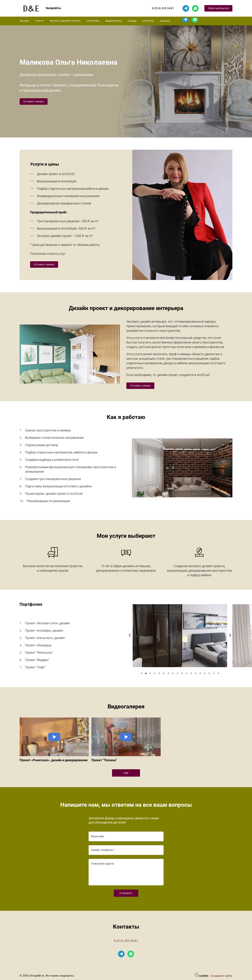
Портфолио (93, 21)
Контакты (148, 21)
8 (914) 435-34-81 (163, 8)
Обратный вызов (218, 8)
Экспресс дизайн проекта (65, 21)
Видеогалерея (114, 21)
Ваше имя (98, 836)
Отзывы (132, 21)
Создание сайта (222, 976)
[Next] (229, 636)
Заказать (165, 21)
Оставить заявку (34, 101)
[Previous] (130, 636)
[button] (180, 636)
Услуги (39, 21)
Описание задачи (103, 864)
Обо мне (24, 21)
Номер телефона (102, 850)
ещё (126, 773)
